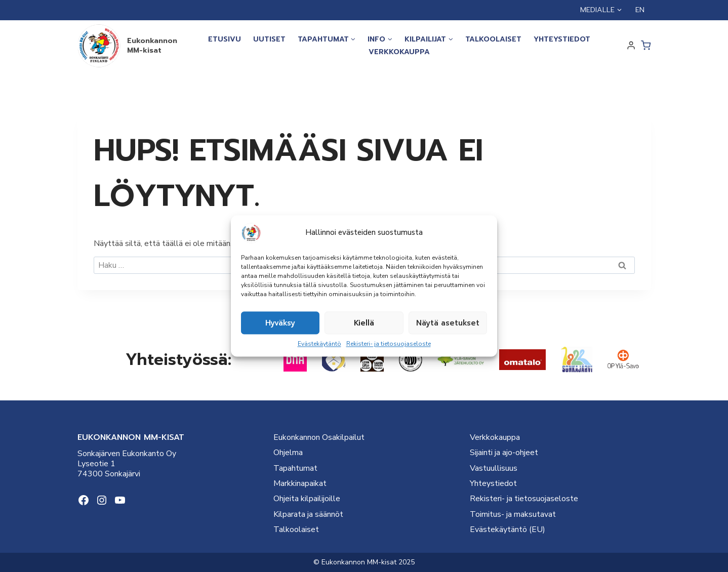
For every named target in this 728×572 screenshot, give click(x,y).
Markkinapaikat (300, 483)
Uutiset (269, 39)
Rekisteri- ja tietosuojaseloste (389, 344)
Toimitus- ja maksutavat (513, 514)
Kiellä (364, 323)
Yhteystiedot (562, 39)
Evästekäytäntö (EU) (508, 529)
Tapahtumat (295, 468)
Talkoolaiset (493, 39)
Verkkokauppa (399, 52)
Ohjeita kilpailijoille (307, 499)
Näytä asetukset (448, 323)
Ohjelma (288, 453)
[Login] (631, 46)
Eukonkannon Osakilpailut (319, 437)
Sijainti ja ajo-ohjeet (504, 453)
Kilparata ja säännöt (308, 514)
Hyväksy (280, 323)
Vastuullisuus (494, 468)
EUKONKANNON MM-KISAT (131, 437)
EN (640, 10)
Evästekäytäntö (319, 344)
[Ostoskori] (646, 45)
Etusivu (225, 39)
